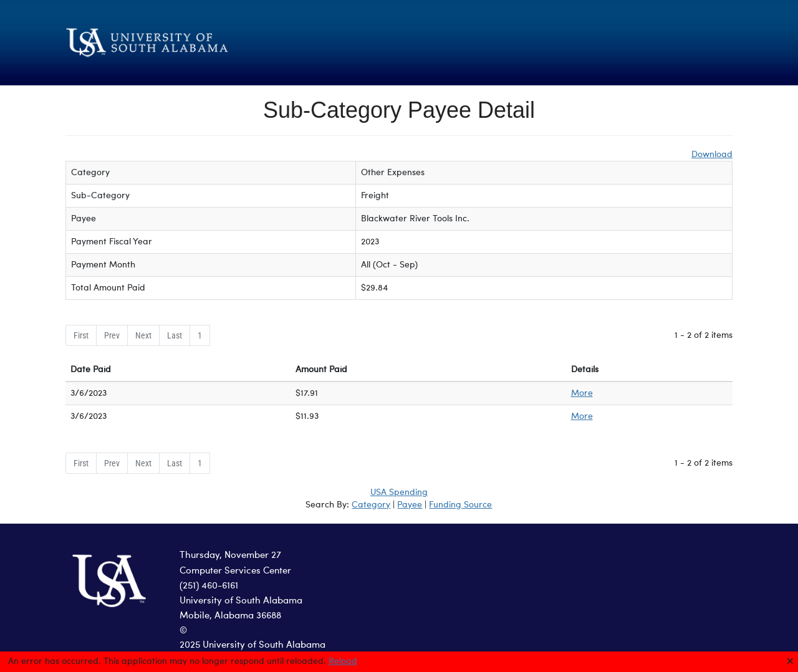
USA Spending (399, 492)
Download (712, 155)
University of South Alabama (241, 601)
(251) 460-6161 (209, 586)
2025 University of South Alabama (252, 646)
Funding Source (460, 505)
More (582, 393)
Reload (343, 661)
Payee (410, 505)
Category (371, 505)
